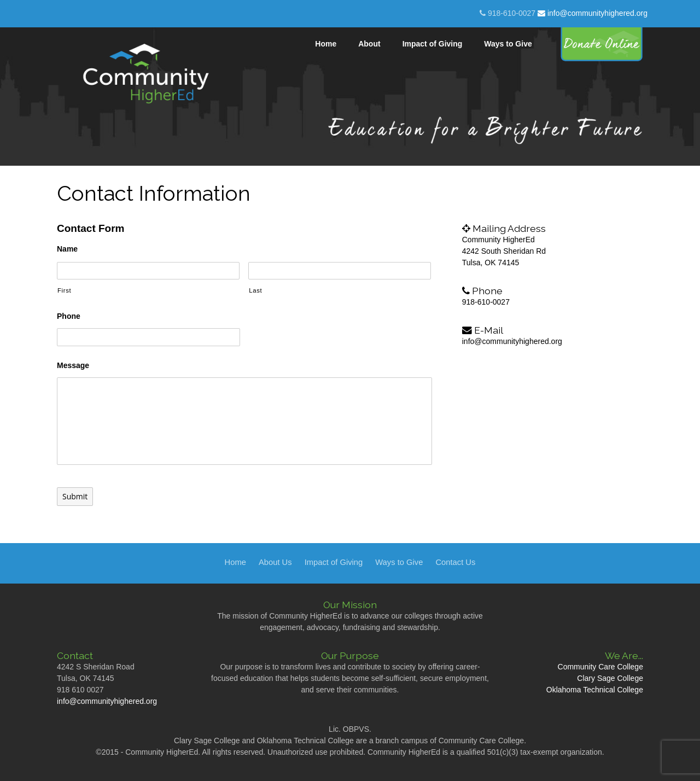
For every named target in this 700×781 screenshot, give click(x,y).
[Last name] (340, 271)
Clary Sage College (610, 678)
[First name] (148, 271)
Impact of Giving (334, 562)
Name (67, 249)
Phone (69, 316)
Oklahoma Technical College (595, 690)
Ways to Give (399, 562)
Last (255, 290)
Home (235, 562)
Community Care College (600, 667)
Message (73, 365)
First (64, 290)
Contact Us (455, 562)
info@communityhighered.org (593, 13)
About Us (275, 562)
